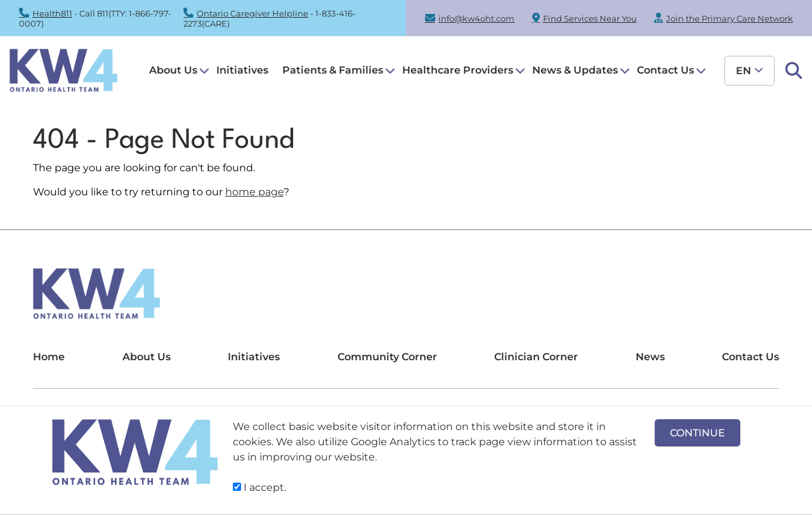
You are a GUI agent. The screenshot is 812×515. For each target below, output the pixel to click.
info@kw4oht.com (476, 18)
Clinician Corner (536, 357)
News (650, 357)
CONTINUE (697, 433)
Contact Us (665, 70)
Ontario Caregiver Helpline (252, 13)
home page (254, 192)
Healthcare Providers (458, 70)
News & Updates (575, 70)
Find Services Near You (590, 18)
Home (49, 357)
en (743, 71)
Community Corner (387, 357)
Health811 (52, 13)
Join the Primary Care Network (730, 18)
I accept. (259, 487)
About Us (173, 70)
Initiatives (242, 70)
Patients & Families (333, 70)
